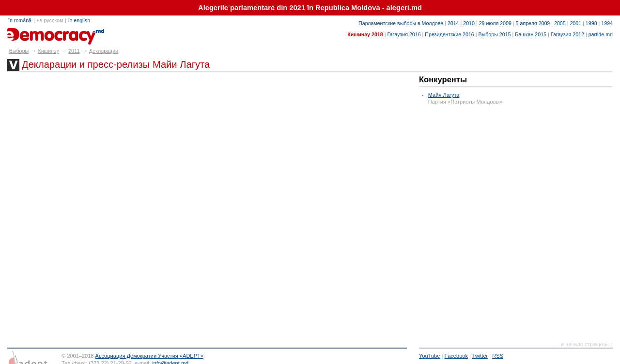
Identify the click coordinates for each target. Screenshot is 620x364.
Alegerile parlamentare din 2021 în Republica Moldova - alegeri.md (310, 8)
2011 (74, 51)
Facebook (456, 356)
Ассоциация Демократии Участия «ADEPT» (149, 356)
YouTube (429, 356)
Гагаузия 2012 (567, 34)
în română (20, 20)
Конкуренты (443, 80)
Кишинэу (48, 51)
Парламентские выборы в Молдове (401, 23)
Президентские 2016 (449, 34)
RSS (498, 356)
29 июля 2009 (495, 23)
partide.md (601, 34)
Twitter (480, 356)
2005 (560, 23)
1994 (607, 23)
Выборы (19, 51)
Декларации (104, 51)
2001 (575, 23)
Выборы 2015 (494, 34)
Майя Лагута (444, 95)
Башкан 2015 (531, 34)
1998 (591, 23)
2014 (453, 23)
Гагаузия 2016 (404, 34)
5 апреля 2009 (533, 23)
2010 (469, 23)
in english (79, 20)
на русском (50, 20)
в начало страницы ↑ (587, 344)
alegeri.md (29, 33)
